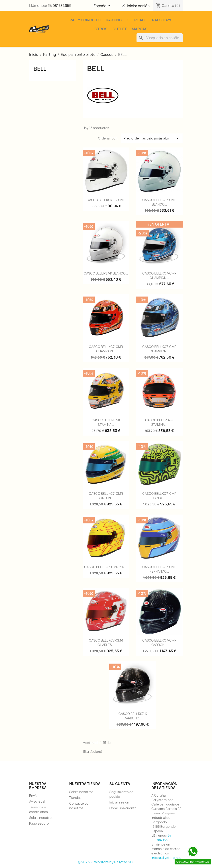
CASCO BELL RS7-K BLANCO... (106, 273)
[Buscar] (160, 38)
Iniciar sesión (119, 802)
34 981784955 (60, 6)
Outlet (120, 29)
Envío (33, 796)
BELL (40, 69)
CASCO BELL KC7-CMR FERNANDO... (159, 569)
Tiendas (75, 798)
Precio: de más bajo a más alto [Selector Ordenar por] (152, 138)
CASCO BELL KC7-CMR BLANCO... (159, 202)
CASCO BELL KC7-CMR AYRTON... (106, 496)
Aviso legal (37, 801)
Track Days (161, 20)
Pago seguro (39, 823)
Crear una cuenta (123, 808)
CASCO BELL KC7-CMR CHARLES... (106, 643)
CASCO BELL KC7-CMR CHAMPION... (159, 276)
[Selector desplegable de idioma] (103, 6)
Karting (114, 20)
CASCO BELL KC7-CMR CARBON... (159, 643)
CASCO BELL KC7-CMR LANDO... (159, 496)
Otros (101, 29)
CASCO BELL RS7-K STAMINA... (106, 422)
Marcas (140, 29)
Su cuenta (120, 784)
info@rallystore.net (166, 858)
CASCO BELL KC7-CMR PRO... (106, 567)
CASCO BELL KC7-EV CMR (106, 200)
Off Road (136, 20)
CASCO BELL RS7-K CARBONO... (133, 716)
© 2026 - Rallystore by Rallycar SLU (106, 862)
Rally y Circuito (85, 20)
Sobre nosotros (41, 818)
